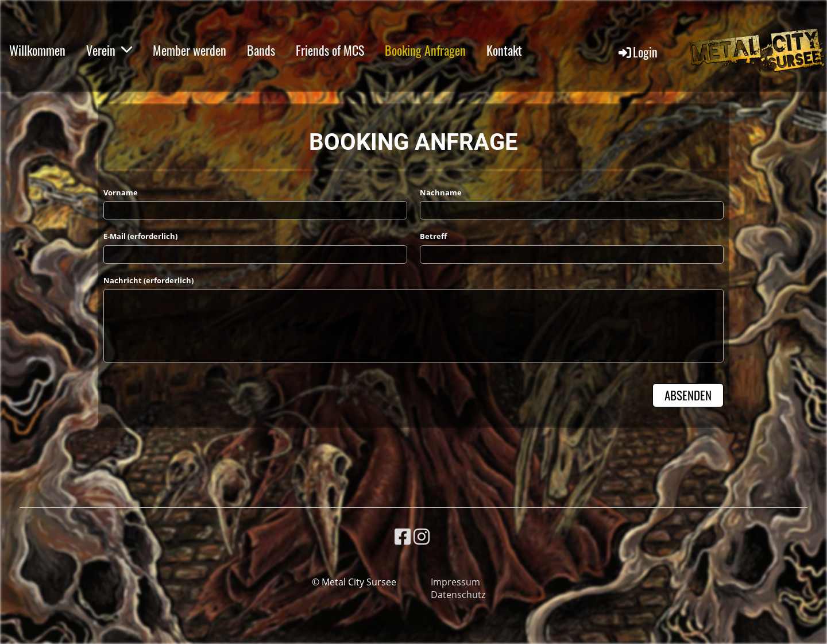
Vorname (121, 192)
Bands (261, 50)
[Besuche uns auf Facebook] (403, 536)
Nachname (441, 192)
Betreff (433, 236)
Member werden (190, 50)
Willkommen (37, 50)
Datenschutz (458, 595)
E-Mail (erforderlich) (140, 236)
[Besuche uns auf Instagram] (422, 536)
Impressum (455, 582)
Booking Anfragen (425, 50)
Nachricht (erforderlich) (148, 280)
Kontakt (504, 50)
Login (637, 52)
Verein (109, 50)
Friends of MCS (330, 50)
